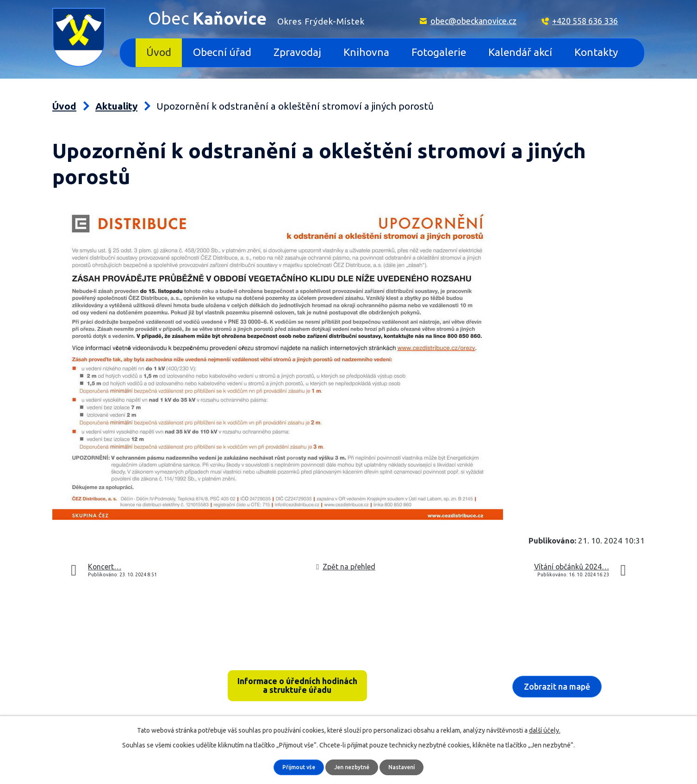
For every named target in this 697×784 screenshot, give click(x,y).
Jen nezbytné (352, 767)
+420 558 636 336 (585, 21)
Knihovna (366, 52)
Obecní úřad (222, 52)
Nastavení (406, 767)
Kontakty (596, 52)
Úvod (159, 52)
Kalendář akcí (520, 52)
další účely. (545, 730)
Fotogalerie (439, 52)
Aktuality (116, 106)
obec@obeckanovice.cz (473, 21)
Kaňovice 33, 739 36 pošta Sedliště (124, 674)
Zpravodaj (297, 52)
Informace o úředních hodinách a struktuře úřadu (297, 687)
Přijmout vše (295, 767)
